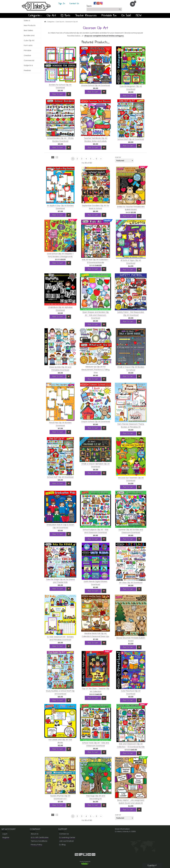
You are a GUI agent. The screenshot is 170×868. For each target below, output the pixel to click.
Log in (5, 834)
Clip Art (51, 15)
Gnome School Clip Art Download (96, 85)
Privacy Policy (36, 845)
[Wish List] (69, 94)
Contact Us (74, 4)
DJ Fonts (66, 15)
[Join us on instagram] (101, 3)
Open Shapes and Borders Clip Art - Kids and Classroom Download (96, 315)
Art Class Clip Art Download (131, 583)
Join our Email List (66, 841)
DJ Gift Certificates (40, 837)
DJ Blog (62, 845)
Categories (35, 15)
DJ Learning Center (67, 837)
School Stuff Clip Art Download (131, 139)
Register (6, 837)
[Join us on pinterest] (98, 3)
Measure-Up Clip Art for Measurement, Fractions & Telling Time (96, 370)
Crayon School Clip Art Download (96, 422)
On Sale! (126, 15)
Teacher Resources (86, 15)
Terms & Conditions (39, 841)
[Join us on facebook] (95, 3)
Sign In (62, 4)
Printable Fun (109, 15)
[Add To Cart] (58, 94)
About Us (35, 834)
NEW (139, 15)
